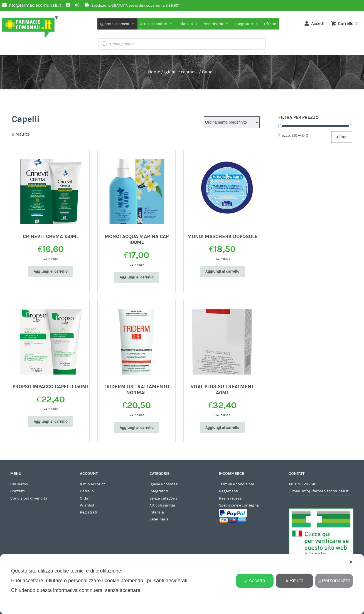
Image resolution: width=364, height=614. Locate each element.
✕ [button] (351, 562)
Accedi (313, 23)
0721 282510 (306, 484)
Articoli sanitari (157, 24)
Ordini (85, 498)
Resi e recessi (231, 498)
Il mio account (92, 484)
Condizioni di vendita (29, 498)
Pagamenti (229, 491)
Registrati (88, 512)
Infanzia (188, 24)
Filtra (342, 137)
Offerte (270, 24)
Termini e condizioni (237, 484)
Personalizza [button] (334, 581)
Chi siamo (19, 484)
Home (154, 72)
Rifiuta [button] (294, 581)
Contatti (18, 491)
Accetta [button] (255, 581)
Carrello (87, 491)
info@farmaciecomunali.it (325, 491)
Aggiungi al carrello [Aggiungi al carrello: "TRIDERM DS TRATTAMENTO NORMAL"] (137, 428)
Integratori (246, 24)
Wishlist (87, 505)
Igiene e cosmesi (117, 24)
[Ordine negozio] (232, 122)
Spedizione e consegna (239, 505)
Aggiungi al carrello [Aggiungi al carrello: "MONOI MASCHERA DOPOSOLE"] (222, 271)
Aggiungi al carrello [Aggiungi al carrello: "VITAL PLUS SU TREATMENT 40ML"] (222, 428)
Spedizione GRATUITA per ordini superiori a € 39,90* (136, 6)
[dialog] (182, 584)
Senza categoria (163, 498)
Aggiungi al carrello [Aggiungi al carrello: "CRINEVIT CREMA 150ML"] (51, 271)
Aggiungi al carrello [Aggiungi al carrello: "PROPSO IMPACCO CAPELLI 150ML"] (51, 422)
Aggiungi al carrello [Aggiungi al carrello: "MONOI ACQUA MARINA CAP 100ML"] (137, 277)
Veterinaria (216, 24)
